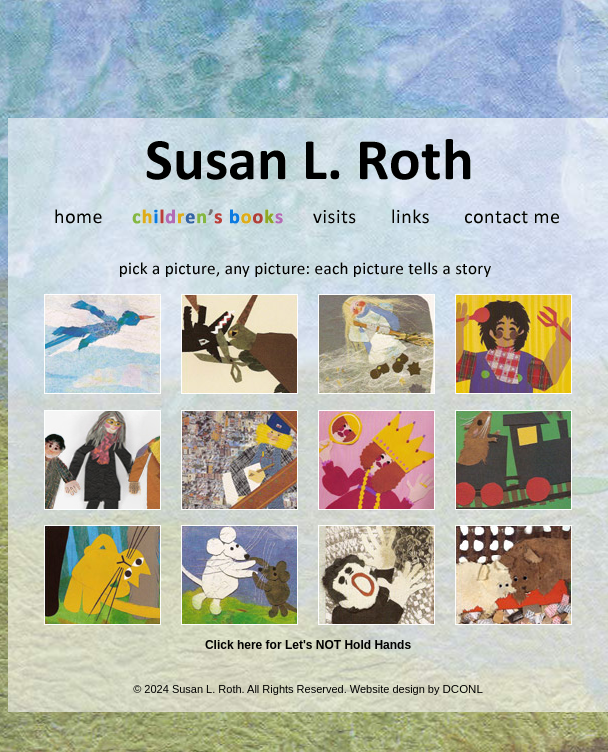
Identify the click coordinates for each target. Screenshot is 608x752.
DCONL (463, 689)
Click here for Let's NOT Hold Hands (308, 645)
